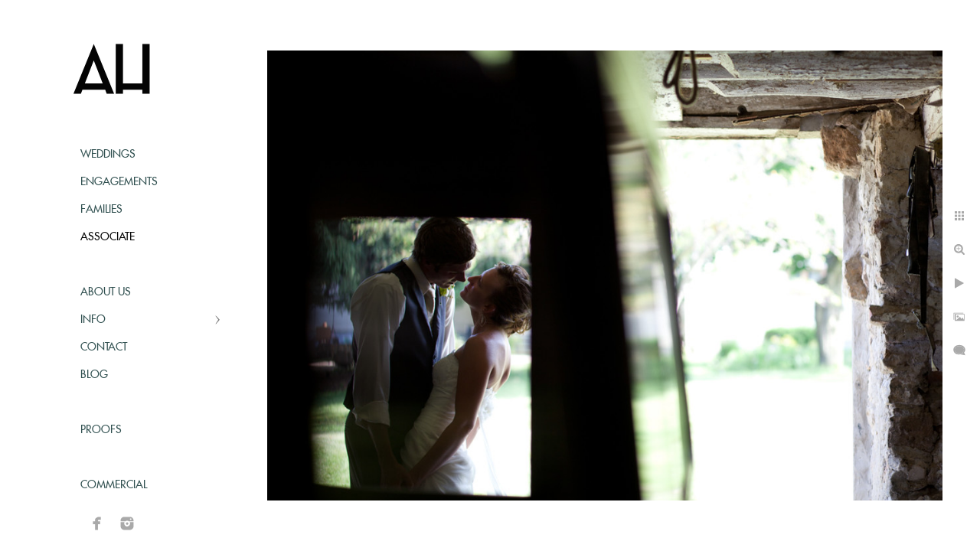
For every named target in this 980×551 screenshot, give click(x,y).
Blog (94, 375)
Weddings (108, 155)
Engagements (119, 182)
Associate (108, 237)
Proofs (101, 430)
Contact (104, 347)
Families (101, 210)
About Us (106, 292)
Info (93, 320)
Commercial (114, 485)
